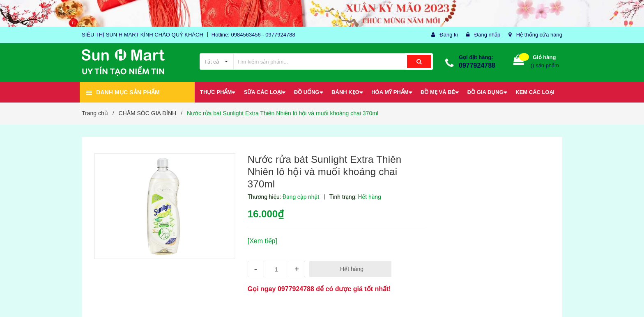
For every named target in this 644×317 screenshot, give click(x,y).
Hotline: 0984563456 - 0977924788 (253, 35)
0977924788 (477, 65)
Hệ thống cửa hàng (539, 35)
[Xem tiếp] (262, 241)
